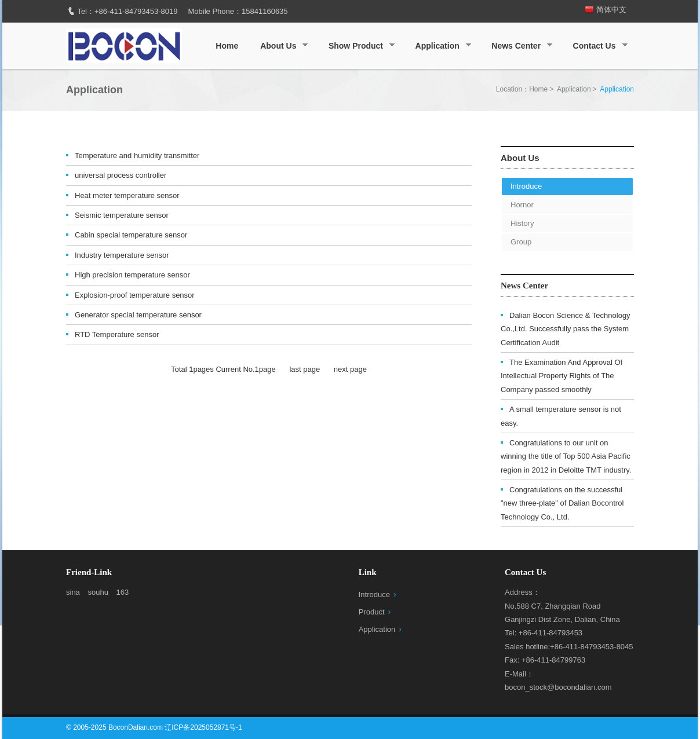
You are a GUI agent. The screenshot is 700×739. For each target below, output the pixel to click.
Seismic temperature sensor (122, 215)
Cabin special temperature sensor (131, 235)
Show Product (358, 46)
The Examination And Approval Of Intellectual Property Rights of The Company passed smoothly (562, 376)
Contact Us (597, 46)
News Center (518, 46)
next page (350, 369)
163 (123, 592)
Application (440, 46)
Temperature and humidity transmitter (137, 156)
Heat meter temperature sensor (127, 195)
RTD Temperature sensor (117, 334)
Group (521, 242)
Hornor (522, 205)
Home (227, 46)
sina (73, 592)
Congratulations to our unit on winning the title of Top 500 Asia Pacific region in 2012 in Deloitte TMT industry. (566, 456)
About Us (280, 46)
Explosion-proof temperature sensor (135, 295)
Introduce (526, 186)
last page (305, 369)
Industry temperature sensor (122, 255)
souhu (98, 592)
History (522, 223)
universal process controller (121, 175)
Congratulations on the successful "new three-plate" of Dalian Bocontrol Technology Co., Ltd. (562, 503)
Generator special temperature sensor (138, 315)
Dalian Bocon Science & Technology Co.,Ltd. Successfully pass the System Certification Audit (566, 329)
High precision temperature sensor (132, 275)
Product (372, 612)
